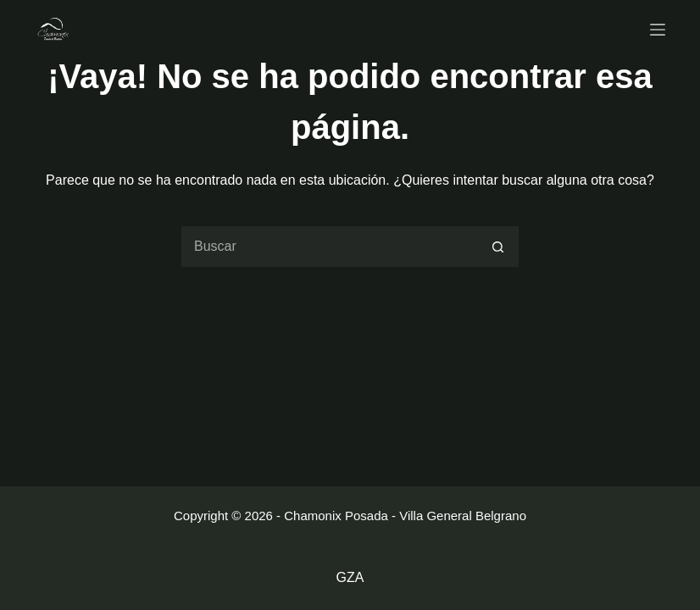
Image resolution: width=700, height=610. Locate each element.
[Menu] (658, 30)
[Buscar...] (329, 247)
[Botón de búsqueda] (498, 247)
